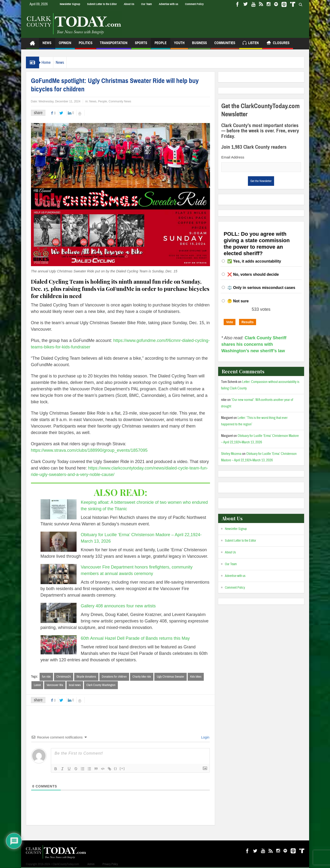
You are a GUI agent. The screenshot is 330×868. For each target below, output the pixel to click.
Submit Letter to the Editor (102, 4)
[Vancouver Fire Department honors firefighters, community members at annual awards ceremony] (59, 574)
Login (205, 738)
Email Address (233, 157)
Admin (91, 865)
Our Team (147, 4)
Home (48, 62)
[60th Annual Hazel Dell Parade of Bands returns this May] (59, 645)
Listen (251, 44)
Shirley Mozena (231, 454)
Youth (179, 45)
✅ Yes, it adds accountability (254, 261)
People (161, 45)
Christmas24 (64, 677)
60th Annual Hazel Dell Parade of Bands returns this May (137, 638)
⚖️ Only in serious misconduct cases (261, 288)
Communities (225, 45)
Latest (37, 685)
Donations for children (114, 677)
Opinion (65, 45)
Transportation (114, 45)
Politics (86, 45)
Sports (141, 45)
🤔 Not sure (238, 301)
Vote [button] (230, 322)
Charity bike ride (142, 677)
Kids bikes (196, 677)
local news (75, 685)
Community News (120, 101)
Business (199, 45)
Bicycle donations (86, 677)
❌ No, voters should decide (253, 274)
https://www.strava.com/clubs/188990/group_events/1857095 (89, 450)
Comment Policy (194, 4)
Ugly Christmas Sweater (171, 677)
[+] (122, 769)
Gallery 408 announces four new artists (118, 606)
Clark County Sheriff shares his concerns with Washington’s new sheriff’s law (254, 344)
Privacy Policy (110, 865)
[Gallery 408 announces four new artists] (59, 613)
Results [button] (248, 322)
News (47, 45)
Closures (278, 44)
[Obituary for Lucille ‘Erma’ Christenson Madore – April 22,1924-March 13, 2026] (59, 542)
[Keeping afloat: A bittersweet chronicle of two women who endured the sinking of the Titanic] (59, 509)
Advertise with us (168, 4)
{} (116, 769)
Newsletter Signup (70, 4)
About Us (129, 4)
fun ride (46, 677)
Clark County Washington (101, 685)
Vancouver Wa (55, 685)
